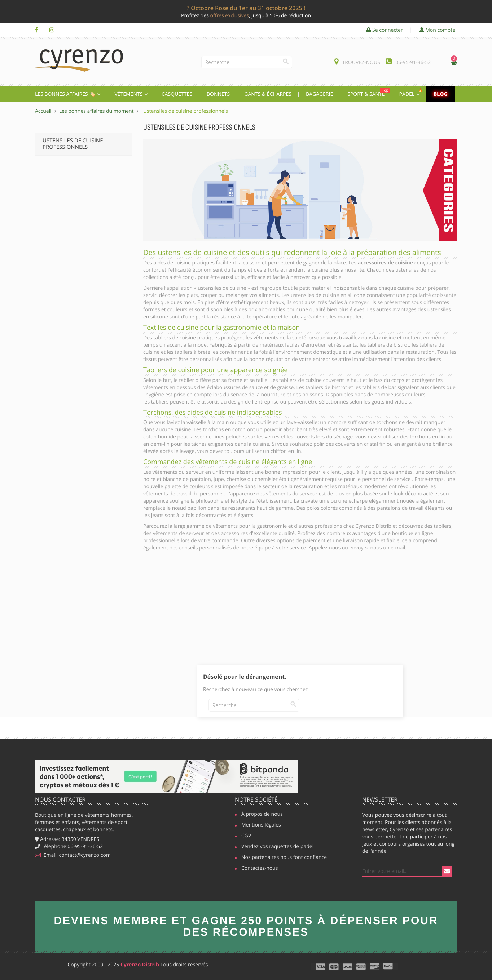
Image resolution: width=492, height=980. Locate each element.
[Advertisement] (300, 611)
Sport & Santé (369, 93)
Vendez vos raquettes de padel (275, 847)
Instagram (52, 30)
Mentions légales (261, 825)
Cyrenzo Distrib (140, 965)
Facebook (36, 30)
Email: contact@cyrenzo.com (73, 855)
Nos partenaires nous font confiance (281, 858)
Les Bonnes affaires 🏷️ (66, 94)
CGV (246, 836)
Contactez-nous (260, 869)
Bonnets (218, 94)
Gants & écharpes (268, 94)
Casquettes (177, 94)
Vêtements (129, 94)
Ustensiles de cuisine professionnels (73, 144)
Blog (441, 94)
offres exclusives (230, 16)
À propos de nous (262, 815)
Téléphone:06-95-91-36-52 (69, 847)
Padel (412, 93)
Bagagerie (319, 94)
